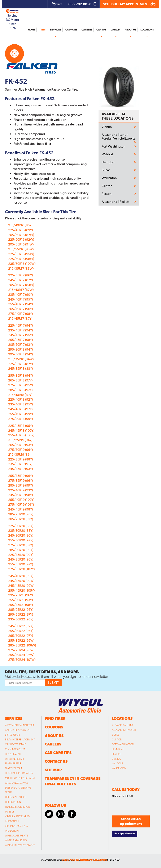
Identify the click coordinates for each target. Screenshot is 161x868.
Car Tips (101, 30)
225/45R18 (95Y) (21, 426)
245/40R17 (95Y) (21, 299)
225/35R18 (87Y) (21, 364)
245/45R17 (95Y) (21, 335)
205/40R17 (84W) (21, 285)
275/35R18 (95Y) (21, 385)
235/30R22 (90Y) (21, 619)
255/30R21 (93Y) (21, 600)
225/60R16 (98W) (21, 259)
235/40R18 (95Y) (21, 404)
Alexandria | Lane (123, 725)
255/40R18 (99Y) (21, 414)
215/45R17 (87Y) (20, 319)
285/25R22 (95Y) (21, 610)
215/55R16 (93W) (21, 249)
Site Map (53, 770)
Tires (43, 30)
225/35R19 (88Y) (21, 459)
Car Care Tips (58, 753)
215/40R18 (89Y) (20, 395)
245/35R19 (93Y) (21, 469)
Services (56, 30)
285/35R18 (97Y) (20, 390)
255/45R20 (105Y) (21, 590)
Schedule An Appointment (131, 821)
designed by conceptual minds (84, 860)
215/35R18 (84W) (21, 359)
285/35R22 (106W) (22, 645)
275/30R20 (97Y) (21, 545)
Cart (57, 4)
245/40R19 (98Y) (21, 495)
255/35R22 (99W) (21, 640)
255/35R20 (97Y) (21, 564)
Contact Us (56, 761)
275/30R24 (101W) (22, 660)
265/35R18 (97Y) (20, 380)
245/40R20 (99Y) (21, 576)
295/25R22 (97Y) (21, 614)
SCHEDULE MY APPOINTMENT (129, 4)
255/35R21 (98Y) (21, 605)
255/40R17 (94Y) (21, 304)
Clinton (107, 186)
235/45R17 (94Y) (21, 330)
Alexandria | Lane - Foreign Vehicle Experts (118, 137)
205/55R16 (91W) (21, 244)
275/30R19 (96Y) (21, 450)
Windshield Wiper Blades (20, 845)
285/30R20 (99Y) (21, 550)
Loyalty (116, 30)
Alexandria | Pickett (116, 202)
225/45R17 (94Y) (21, 325)
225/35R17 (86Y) (21, 275)
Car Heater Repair (15, 744)
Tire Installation (15, 797)
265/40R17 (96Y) (21, 309)
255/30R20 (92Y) (21, 540)
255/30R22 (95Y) (21, 631)
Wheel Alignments (16, 836)
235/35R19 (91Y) (20, 464)
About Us (130, 30)
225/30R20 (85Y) (21, 526)
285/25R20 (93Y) (21, 514)
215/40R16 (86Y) (20, 225)
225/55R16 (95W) (21, 254)
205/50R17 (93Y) (21, 345)
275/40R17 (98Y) (21, 314)
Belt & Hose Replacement (20, 740)
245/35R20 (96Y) (21, 559)
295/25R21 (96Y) (21, 595)
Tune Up (10, 812)
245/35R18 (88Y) (21, 369)
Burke (106, 170)
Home (32, 30)
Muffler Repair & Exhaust (20, 778)
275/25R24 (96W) (21, 650)
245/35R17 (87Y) (21, 280)
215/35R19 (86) (19, 454)
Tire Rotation (13, 802)
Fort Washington (114, 146)
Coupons (71, 30)
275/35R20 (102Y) (21, 569)
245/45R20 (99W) (21, 581)
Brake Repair (12, 735)
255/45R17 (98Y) (21, 340)
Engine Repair (13, 764)
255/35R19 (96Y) (21, 476)
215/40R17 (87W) (21, 290)
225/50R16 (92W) (21, 239)
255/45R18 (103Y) (21, 435)
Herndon (108, 162)
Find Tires (55, 718)
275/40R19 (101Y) (21, 505)
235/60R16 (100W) (22, 264)
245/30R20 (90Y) (21, 535)
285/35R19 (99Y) (21, 485)
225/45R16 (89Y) (21, 230)
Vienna (107, 127)
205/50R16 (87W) (21, 235)
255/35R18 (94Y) (21, 375)
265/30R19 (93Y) (21, 445)
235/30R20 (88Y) (21, 531)
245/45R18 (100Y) (21, 431)
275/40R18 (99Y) (21, 419)
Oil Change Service (17, 783)
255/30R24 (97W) (21, 655)
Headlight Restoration (19, 773)
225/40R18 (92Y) (21, 399)
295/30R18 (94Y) (21, 349)
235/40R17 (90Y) (21, 295)
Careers (87, 30)
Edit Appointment (125, 834)
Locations (147, 30)
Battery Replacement (18, 730)
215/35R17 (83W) (21, 268)
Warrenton (109, 178)
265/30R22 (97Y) (21, 636)
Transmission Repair (17, 807)
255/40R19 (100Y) (21, 500)
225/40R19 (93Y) (21, 490)
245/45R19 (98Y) (21, 509)
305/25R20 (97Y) (21, 519)
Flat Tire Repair (14, 768)
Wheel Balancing (16, 840)
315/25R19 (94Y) (20, 440)
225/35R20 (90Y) (21, 555)
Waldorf (107, 154)
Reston (107, 194)
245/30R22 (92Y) (21, 626)
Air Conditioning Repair (20, 725)
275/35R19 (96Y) (21, 481)
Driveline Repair (14, 759)
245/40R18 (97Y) (20, 409)
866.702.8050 (82, 4)
